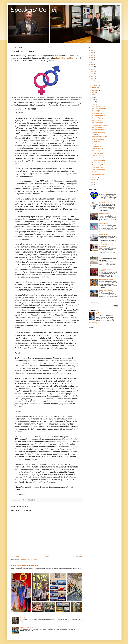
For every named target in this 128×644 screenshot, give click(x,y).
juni (93, 97)
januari (94, 180)
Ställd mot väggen (97, 151)
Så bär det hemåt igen (98, 139)
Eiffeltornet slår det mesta (99, 106)
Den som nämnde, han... (98, 174)
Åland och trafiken (97, 120)
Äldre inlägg (79, 557)
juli (93, 95)
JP (98, 313)
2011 (92, 185)
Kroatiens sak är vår (97, 134)
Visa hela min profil (94, 323)
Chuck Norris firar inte (98, 156)
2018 (92, 69)
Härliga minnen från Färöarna (100, 137)
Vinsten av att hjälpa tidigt (99, 130)
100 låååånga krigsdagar (98, 160)
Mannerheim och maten (26, 618)
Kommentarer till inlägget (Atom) (28, 560)
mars (94, 104)
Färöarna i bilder (96, 141)
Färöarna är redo (96, 146)
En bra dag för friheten (98, 167)
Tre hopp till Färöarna (97, 148)
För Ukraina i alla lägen (26, 628)
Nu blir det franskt (103, 224)
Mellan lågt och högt (97, 113)
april (93, 102)
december (95, 83)
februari (94, 177)
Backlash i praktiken (97, 127)
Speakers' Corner (34, 10)
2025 (92, 53)
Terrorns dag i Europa (98, 153)
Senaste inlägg (15, 557)
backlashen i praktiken (65, 58)
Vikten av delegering (97, 118)
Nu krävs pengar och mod (105, 290)
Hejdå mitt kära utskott (104, 213)
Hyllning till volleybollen (98, 123)
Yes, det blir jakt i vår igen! (99, 111)
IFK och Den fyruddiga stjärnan (100, 125)
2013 (92, 81)
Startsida (47, 557)
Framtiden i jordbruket (104, 257)
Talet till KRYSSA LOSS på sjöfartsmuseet (25, 565)
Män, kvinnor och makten (98, 116)
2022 (92, 60)
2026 (92, 51)
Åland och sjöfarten (104, 234)
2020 (92, 65)
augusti (94, 92)
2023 (92, 58)
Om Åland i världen (104, 193)
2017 (92, 72)
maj (93, 100)
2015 (92, 76)
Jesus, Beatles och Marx (98, 170)
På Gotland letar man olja (99, 163)
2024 (92, 55)
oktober (94, 88)
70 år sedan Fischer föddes (99, 158)
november (95, 85)
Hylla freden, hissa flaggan (99, 109)
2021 (92, 62)
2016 (92, 74)
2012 (92, 183)
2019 (92, 67)
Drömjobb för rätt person (105, 203)
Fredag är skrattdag (97, 144)
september (95, 90)
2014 (92, 79)
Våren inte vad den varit (98, 132)
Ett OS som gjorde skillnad (106, 280)
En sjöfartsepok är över (98, 172)
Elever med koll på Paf (98, 165)
